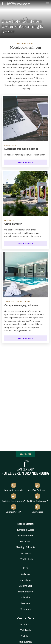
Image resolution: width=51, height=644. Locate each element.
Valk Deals (26, 630)
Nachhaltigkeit (26, 592)
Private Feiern (26, 559)
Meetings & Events (26, 547)
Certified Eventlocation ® (14, 498)
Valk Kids (26, 597)
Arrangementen (26, 536)
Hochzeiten (26, 553)
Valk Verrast (37, 509)
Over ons (26, 603)
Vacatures (26, 609)
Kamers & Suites (26, 530)
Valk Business (26, 642)
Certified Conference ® (37, 498)
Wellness (26, 574)
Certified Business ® (37, 487)
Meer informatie (26, 162)
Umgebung (26, 580)
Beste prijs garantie (14, 487)
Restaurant (26, 541)
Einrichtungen (26, 586)
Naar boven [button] (26, 454)
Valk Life (26, 636)
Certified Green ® (14, 509)
